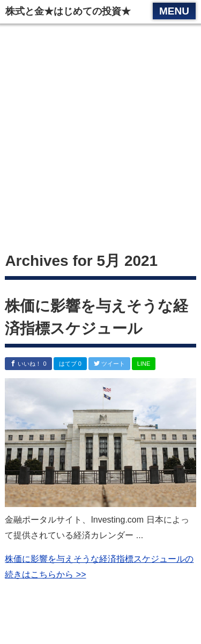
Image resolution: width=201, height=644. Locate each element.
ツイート (109, 364)
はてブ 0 (70, 364)
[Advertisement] (100, 138)
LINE (144, 364)
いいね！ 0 (28, 364)
